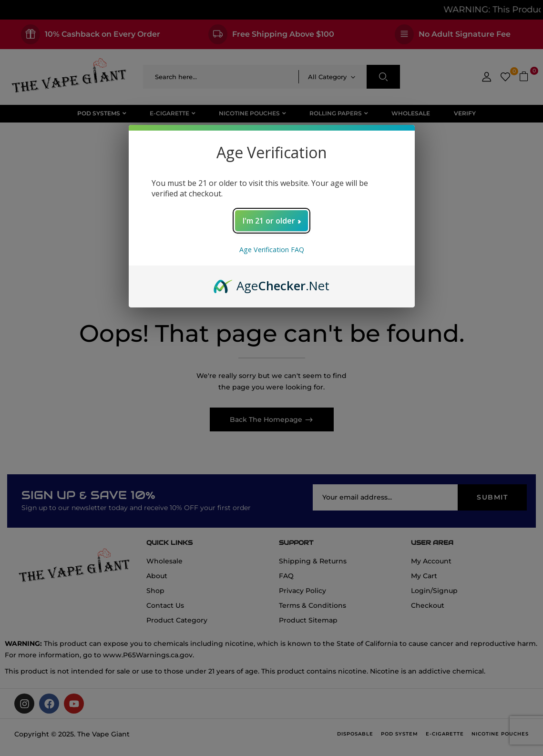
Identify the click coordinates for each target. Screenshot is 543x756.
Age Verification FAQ (272, 250)
